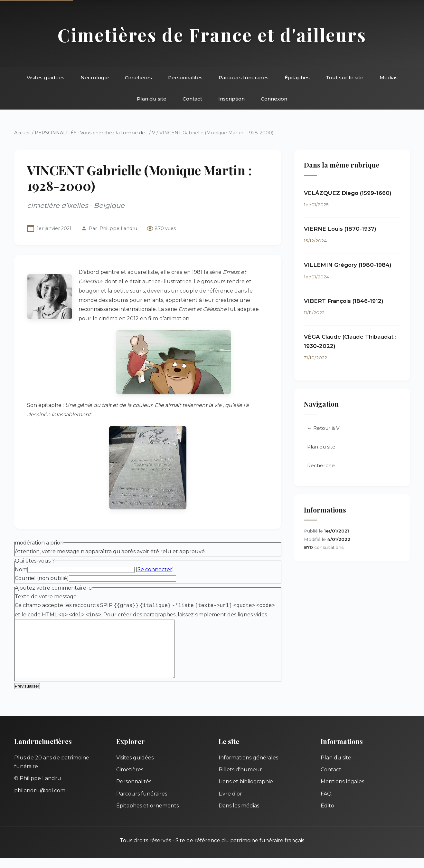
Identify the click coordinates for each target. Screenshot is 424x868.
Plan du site (152, 99)
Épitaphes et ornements (147, 816)
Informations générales (248, 768)
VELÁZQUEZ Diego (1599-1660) (348, 193)
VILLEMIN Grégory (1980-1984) (348, 265)
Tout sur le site (345, 77)
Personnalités (185, 77)
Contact (192, 99)
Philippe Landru (118, 228)
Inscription (231, 99)
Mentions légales (342, 792)
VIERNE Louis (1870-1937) (340, 229)
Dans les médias (239, 816)
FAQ (326, 804)
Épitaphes (297, 77)
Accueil (22, 133)
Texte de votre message (46, 597)
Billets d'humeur (240, 780)
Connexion (274, 99)
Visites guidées (46, 77)
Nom (21, 569)
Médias (389, 77)
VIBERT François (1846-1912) (344, 301)
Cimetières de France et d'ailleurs (212, 35)
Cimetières (138, 77)
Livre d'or (230, 804)
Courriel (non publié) (42, 578)
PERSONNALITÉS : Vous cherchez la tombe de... (91, 133)
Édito (327, 816)
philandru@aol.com (40, 801)
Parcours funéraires (244, 77)
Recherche (321, 466)
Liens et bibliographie (246, 792)
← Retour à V (323, 429)
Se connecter (155, 569)
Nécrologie (95, 77)
